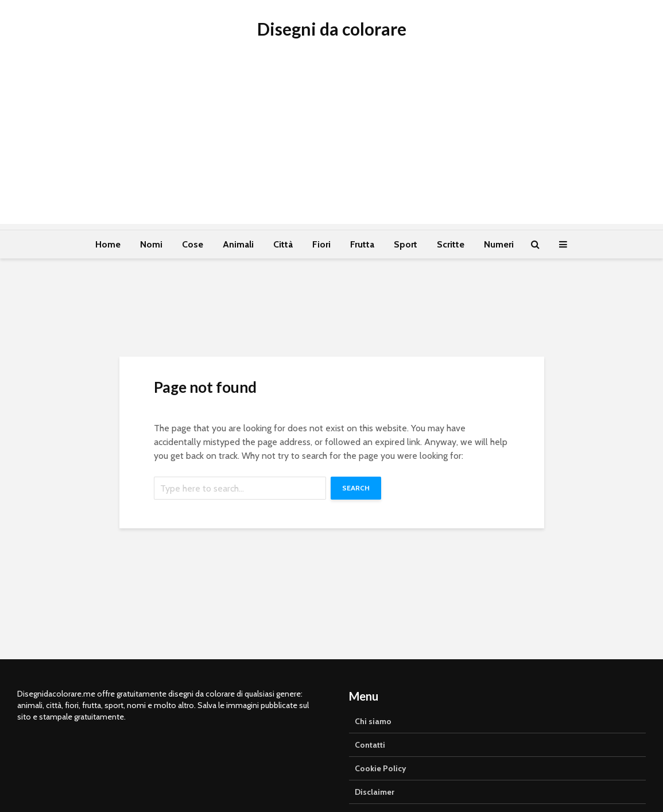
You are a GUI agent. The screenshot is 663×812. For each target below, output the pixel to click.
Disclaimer (375, 792)
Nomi (151, 244)
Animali (238, 244)
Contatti (370, 745)
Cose (193, 244)
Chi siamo (373, 721)
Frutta (362, 244)
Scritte (451, 244)
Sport (406, 244)
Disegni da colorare (332, 29)
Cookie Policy (381, 768)
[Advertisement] (331, 144)
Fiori (321, 244)
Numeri (499, 244)
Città (283, 244)
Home (108, 244)
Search (356, 488)
